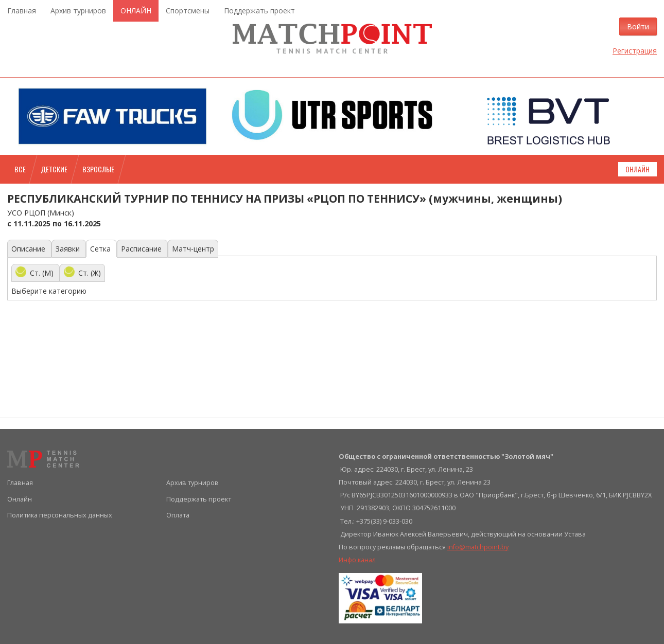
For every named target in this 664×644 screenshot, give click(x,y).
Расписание (142, 249)
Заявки (69, 249)
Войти (638, 26)
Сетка (101, 249)
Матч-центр (193, 249)
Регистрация (635, 51)
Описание (29, 249)
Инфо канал (357, 560)
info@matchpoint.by (478, 547)
